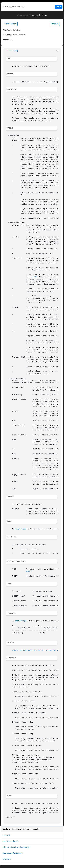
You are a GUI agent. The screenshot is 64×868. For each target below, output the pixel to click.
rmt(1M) (34, 277)
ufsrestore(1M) (12, 51)
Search (58, 7)
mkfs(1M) (23, 650)
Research (54, 24)
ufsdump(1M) (51, 650)
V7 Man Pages (10, 24)
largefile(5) (20, 529)
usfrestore (6, 835)
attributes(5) (21, 621)
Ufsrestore (7, 859)
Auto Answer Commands (12, 853)
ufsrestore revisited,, (11, 841)
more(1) (29, 572)
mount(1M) (32, 650)
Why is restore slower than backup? (17, 847)
